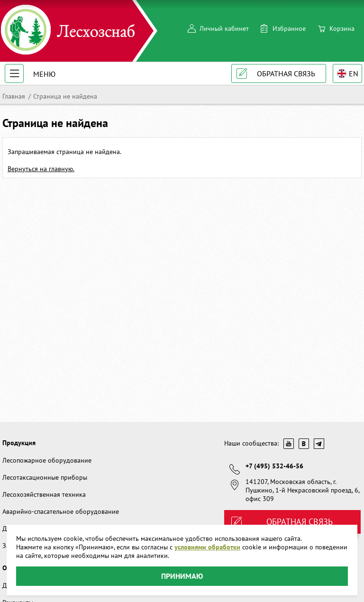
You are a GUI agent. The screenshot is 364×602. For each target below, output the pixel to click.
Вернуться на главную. (41, 169)
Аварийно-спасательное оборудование (61, 511)
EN (354, 73)
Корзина (342, 28)
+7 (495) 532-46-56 (274, 466)
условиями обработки (207, 547)
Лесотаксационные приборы (45, 477)
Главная (14, 96)
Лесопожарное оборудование (47, 460)
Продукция (19, 443)
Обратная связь (286, 73)
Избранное (289, 28)
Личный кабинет (224, 28)
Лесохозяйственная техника (44, 494)
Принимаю (182, 576)
